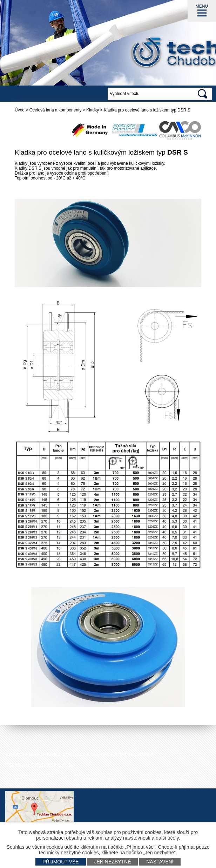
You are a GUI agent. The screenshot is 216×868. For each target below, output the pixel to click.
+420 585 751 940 (98, 780)
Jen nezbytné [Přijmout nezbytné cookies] (112, 862)
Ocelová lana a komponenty (56, 110)
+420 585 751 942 (104, 775)
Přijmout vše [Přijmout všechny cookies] (60, 862)
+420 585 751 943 (99, 785)
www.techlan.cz (167, 785)
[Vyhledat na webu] (151, 94)
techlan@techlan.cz (174, 780)
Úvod (20, 110)
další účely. (168, 838)
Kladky (93, 110)
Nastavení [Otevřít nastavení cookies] (160, 862)
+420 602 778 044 (172, 775)
